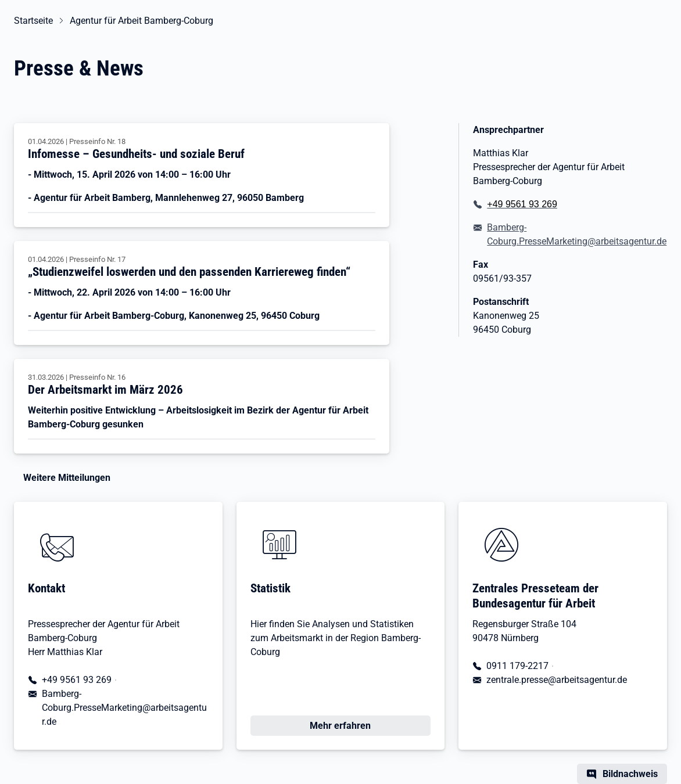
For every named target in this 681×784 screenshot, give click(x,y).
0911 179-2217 (517, 666)
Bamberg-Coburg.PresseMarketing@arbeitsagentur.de (577, 234)
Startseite (33, 21)
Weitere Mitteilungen (67, 478)
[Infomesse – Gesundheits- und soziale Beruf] (202, 175)
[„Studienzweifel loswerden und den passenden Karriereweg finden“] (202, 293)
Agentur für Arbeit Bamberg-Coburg (141, 21)
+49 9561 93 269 (77, 680)
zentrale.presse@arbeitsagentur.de (557, 680)
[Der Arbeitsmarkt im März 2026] (202, 406)
